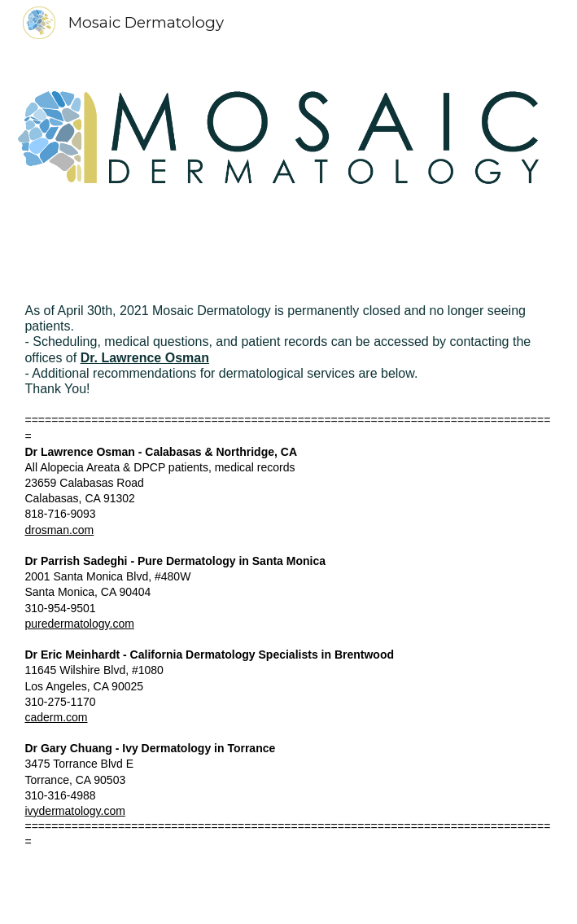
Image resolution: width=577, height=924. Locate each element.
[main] (288, 600)
